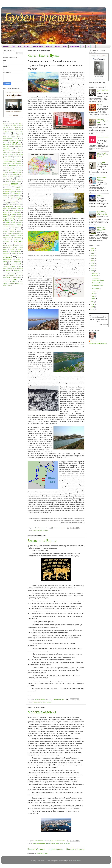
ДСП (10, 171)
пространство (17, 239)
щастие (14, 282)
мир (7, 210)
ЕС (10, 174)
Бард (5, 137)
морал (5, 212)
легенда (6, 203)
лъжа (11, 205)
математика (9, 206)
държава (19, 171)
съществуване (18, 261)
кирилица (19, 195)
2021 (20, 124)
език (20, 173)
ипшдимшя (6, 191)
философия (17, 270)
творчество (12, 263)
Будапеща (12, 140)
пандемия (19, 224)
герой (5, 160)
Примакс (13, 235)
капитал (5, 195)
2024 (92, 251)
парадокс (13, 226)
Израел (15, 184)
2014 (92, 304)
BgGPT (18, 284)
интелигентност (7, 190)
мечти (14, 208)
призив (7, 235)
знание (11, 180)
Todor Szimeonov (96, 341)
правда (19, 232)
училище (10, 268)
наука (61, 843)
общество (67, 843)
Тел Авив (6, 265)
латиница (14, 201)
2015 (92, 302)
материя (19, 206)
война (15, 156)
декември (95, 273)
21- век (14, 126)
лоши (6, 205)
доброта (21, 169)
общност (21, 221)
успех (5, 268)
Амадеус (6, 131)
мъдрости (6, 214)
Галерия (49, 46)
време (20, 156)
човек (15, 280)
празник (10, 233)
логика (22, 203)
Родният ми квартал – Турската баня (102, 121)
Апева (57, 46)
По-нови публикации (36, 849)
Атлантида (21, 133)
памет (13, 224)
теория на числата (17, 265)
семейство (6, 253)
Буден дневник (42, 17)
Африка (14, 135)
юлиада (12, 284)
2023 (9, 126)
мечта (10, 208)
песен (20, 226)
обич (20, 218)
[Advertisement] (11, 318)
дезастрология (7, 163)
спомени (7, 257)
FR (88, 46)
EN (83, 46)
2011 (92, 309)
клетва (5, 197)
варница (14, 153)
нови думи (13, 218)
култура (20, 199)
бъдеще (35, 531)
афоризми (8, 135)
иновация (18, 188)
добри (11, 169)
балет (20, 135)
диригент (6, 169)
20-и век (11, 124)
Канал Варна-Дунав (44, 56)
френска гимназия (8, 272)
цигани (19, 276)
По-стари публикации (75, 849)
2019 (92, 263)
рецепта (15, 248)
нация (12, 216)
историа (19, 191)
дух (14, 171)
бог (20, 138)
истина (13, 191)
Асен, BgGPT (101, 163)
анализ (12, 131)
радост (10, 244)
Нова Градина (38, 46)
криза (14, 199)
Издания (27, 46)
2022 (5, 126)
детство (13, 167)
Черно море (7, 278)
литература (14, 203)
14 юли (5, 124)
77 (11, 127)
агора (5, 129)
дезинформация (17, 163)
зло (6, 180)
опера (7, 222)
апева (7, 133)
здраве (12, 178)
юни (94, 296)
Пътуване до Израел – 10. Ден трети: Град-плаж (102, 213)
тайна (5, 263)
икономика (6, 186)
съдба (5, 261)
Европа (15, 173)
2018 (92, 266)
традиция (13, 267)
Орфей (13, 222)
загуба (22, 176)
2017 (92, 268)
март (94, 299)
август (94, 291)
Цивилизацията (10, 276)
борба (5, 140)
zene (9, 285)
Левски (20, 201)
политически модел (9, 230)
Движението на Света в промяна (12, 162)
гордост (10, 160)
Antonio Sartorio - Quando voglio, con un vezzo (102, 155)
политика (16, 228)
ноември (95, 276)
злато (44, 702)
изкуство (6, 184)
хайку (22, 272)
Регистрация (75, 46)
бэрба (14, 146)
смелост (5, 255)
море (57, 843)
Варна (65, 46)
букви (5, 143)
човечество (6, 282)
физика (8, 270)
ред (22, 246)
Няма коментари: (60, 528)
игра (16, 180)
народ (13, 214)
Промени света (7, 237)
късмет (8, 201)
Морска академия (42, 712)
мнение (19, 210)
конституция (7, 199)
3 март (20, 126)
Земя (17, 178)
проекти (45, 531)
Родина (12, 249)
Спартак (17, 255)
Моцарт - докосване (100, 196)
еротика (5, 174)
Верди (20, 153)
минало (49, 702)
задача (7, 178)
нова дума (19, 216)
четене (14, 278)
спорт (19, 258)
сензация (14, 253)
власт (9, 156)
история (6, 193)
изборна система (17, 182)
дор (6, 171)
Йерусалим (17, 193)
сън (11, 261)
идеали (21, 180)
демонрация (12, 165)
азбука (11, 129)
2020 (16, 124)
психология (6, 241)
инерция (13, 186)
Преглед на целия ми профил (98, 343)
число (20, 278)
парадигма (6, 226)
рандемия (17, 246)
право (5, 233)
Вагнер (20, 146)
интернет (18, 190)
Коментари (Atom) (42, 853)
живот (5, 176)
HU (93, 46)
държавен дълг (7, 173)
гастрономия (18, 158)
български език (16, 145)
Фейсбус (21, 268)
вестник (5, 154)
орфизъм (19, 222)
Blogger (78, 861)
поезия (5, 228)
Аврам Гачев (18, 127)
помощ (19, 230)
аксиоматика (18, 129)
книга (11, 197)
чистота (5, 280)
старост (18, 259)
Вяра (19, 46)
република (8, 248)
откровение (6, 224)
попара (5, 232)
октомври (95, 278)
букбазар (19, 140)
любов (16, 205)
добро (16, 169)
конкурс (18, 197)
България (6, 145)
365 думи (6, 127)
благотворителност (8, 138)
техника (5, 267)
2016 (92, 271)
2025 (92, 248)
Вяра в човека (8, 158)
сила (20, 253)
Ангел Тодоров (20, 131)
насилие (19, 214)
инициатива (20, 186)
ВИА (13, 46)
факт (16, 268)
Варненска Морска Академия (46, 843)
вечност (11, 154)
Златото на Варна (42, 541)
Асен (15, 133)
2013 (92, 307)
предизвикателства (19, 233)
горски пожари (18, 160)
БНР (16, 138)
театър (19, 263)
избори (7, 182)
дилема (19, 167)
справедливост (7, 259)
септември (96, 289)
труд (20, 267)
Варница (99, 105)
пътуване (19, 241)
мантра (21, 205)
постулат (12, 232)
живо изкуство (17, 174)
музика (18, 212)
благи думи (15, 137)
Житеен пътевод (14, 176)
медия (5, 208)
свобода (13, 251)
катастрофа (12, 195)
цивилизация (20, 274)
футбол (16, 272)
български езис (7, 146)
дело (5, 165)
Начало (6, 46)
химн (6, 274)
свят (19, 251)
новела (5, 218)
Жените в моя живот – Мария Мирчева (101, 229)
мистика (13, 210)
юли (94, 294)
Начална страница (56, 849)
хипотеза (12, 274)
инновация (9, 188)
